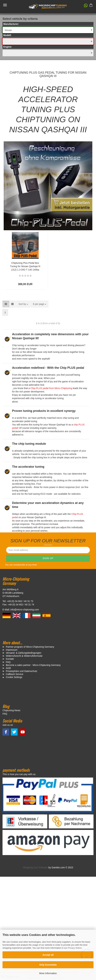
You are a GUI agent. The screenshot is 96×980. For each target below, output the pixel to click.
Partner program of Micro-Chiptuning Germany (30, 647)
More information (48, 973)
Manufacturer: (11, 24)
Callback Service (15, 674)
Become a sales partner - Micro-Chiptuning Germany (33, 665)
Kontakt (10, 659)
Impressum (12, 650)
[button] (84, 6)
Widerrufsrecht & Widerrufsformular (24, 656)
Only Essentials (48, 965)
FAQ (8, 662)
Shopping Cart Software (35, 867)
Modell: (7, 35)
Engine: (8, 47)
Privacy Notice (75, 948)
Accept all (48, 955)
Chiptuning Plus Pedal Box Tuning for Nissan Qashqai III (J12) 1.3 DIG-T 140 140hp (25, 266)
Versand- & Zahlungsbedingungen (24, 653)
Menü (5, 5)
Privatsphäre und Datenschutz (22, 671)
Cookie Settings (14, 677)
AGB (8, 668)
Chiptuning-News (11, 710)
